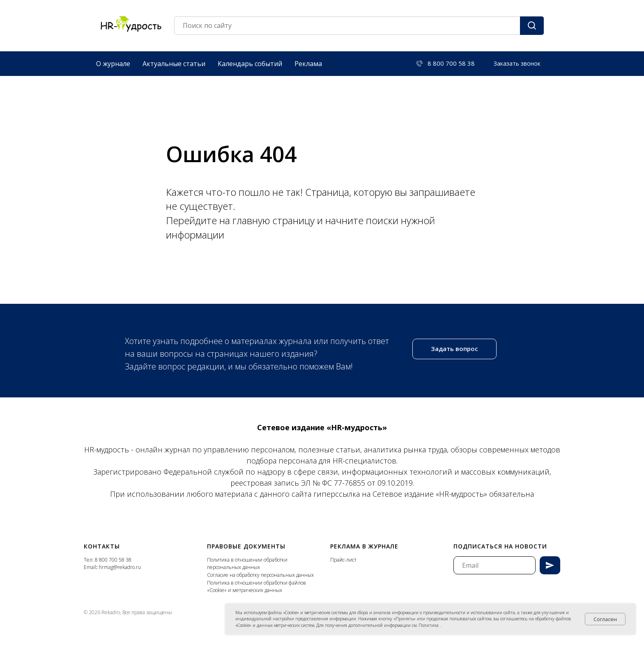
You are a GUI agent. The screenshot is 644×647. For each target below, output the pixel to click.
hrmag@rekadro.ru (120, 567)
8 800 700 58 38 (113, 560)
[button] (517, 64)
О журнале (113, 64)
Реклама (308, 64)
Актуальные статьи (174, 64)
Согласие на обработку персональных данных (260, 575)
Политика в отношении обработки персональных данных (247, 564)
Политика (429, 625)
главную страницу (275, 220)
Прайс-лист (343, 560)
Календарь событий (250, 64)
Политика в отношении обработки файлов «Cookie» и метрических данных (256, 587)
